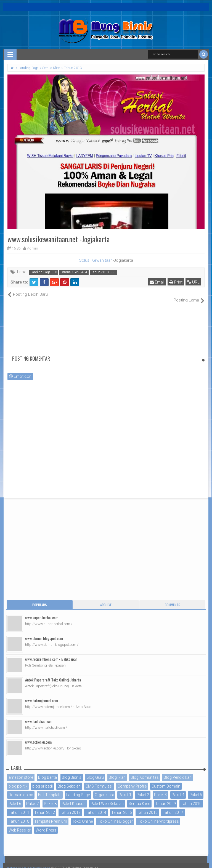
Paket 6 (15, 798)
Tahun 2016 (147, 807)
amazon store (21, 771)
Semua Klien (70, 272)
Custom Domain (166, 780)
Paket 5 (196, 789)
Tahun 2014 (96, 807)
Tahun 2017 (173, 807)
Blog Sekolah (69, 780)
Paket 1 (125, 789)
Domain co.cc (21, 789)
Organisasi (104, 789)
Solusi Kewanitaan (96, 260)
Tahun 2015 (122, 807)
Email (157, 282)
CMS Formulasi (99, 780)
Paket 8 (50, 798)
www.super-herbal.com (42, 611)
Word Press (46, 824)
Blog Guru (95, 771)
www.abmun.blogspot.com (44, 632)
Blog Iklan (117, 771)
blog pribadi (43, 780)
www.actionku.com (38, 736)
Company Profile (132, 780)
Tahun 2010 (191, 798)
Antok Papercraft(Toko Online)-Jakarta (53, 674)
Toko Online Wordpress (158, 815)
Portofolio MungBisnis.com (30, 862)
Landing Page (40, 272)
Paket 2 (143, 789)
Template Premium (51, 815)
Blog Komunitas (145, 771)
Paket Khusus (74, 798)
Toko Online (82, 815)
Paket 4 (178, 789)
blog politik (18, 780)
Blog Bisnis (72, 771)
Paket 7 (33, 798)
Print (176, 282)
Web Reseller (20, 824)
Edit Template (50, 789)
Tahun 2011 (19, 807)
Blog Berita (47, 771)
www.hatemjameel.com (42, 694)
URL (194, 282)
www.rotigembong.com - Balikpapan (51, 653)
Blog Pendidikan (178, 771)
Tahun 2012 (45, 807)
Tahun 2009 (165, 798)
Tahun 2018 (19, 815)
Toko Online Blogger (115, 815)
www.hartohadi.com (39, 715)
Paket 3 (160, 789)
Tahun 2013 (100, 272)
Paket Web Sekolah (107, 798)
